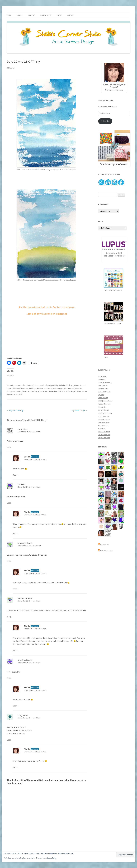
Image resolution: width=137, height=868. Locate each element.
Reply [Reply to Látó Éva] (9, 503)
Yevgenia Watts (104, 438)
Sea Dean (102, 428)
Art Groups (37, 385)
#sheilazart (26, 391)
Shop (59, 15)
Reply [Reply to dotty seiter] (9, 740)
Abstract (29, 385)
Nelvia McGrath (104, 422)
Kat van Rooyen (104, 404)
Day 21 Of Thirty (15, 410)
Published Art (46, 15)
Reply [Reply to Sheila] (15, 475)
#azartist (79, 388)
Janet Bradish (103, 388)
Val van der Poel (25, 598)
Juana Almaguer (104, 392)
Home (9, 15)
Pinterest (61, 314)
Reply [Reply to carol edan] (9, 447)
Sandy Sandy (103, 425)
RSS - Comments (105, 550)
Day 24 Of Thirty (79, 410)
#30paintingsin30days (28, 388)
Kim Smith (102, 407)
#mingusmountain (14, 391)
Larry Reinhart (104, 410)
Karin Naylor (103, 398)
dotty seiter (23, 715)
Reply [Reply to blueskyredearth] (9, 561)
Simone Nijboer (104, 432)
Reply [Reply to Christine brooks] (9, 678)
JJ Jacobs (101, 395)
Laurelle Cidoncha (105, 413)
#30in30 (16, 388)
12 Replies (11, 68)
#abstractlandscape (44, 388)
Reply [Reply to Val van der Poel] (9, 617)
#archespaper (58, 388)
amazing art (35, 307)
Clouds (45, 385)
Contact (71, 15)
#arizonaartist (69, 388)
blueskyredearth (25, 543)
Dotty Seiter (103, 385)
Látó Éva (22, 484)
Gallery (31, 15)
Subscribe (105, 121)
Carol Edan (102, 376)
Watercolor (78, 385)
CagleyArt (102, 379)
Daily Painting (53, 385)
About (20, 15)
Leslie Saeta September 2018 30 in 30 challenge (57, 391)
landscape (35, 391)
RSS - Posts (103, 544)
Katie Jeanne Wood (105, 401)
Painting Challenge (66, 385)
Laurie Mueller (104, 416)
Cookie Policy (52, 858)
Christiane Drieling (105, 382)
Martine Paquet (104, 419)
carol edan (22, 429)
